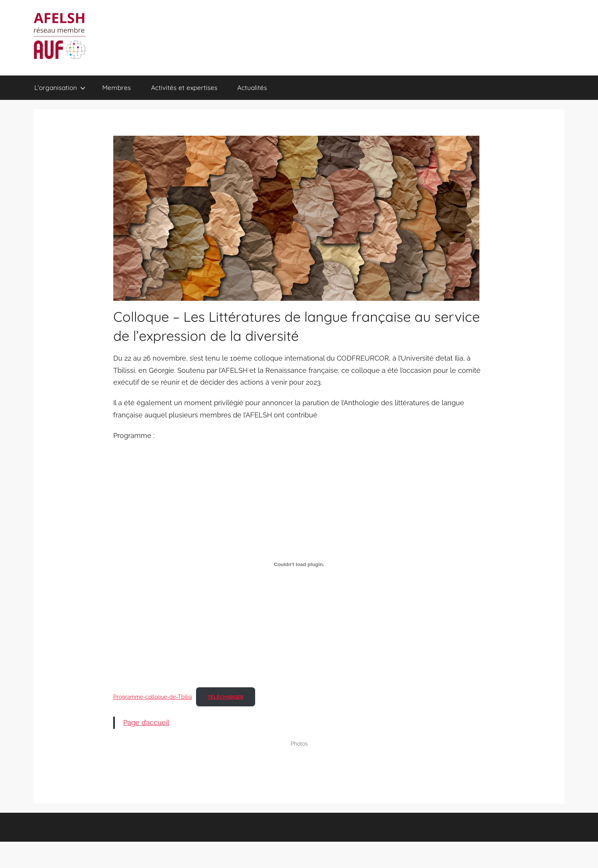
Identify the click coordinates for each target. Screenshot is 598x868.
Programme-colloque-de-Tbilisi (153, 697)
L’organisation (60, 87)
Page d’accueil (146, 723)
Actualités (252, 87)
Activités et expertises (184, 87)
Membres (117, 87)
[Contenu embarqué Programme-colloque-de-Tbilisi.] (299, 565)
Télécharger (226, 697)
